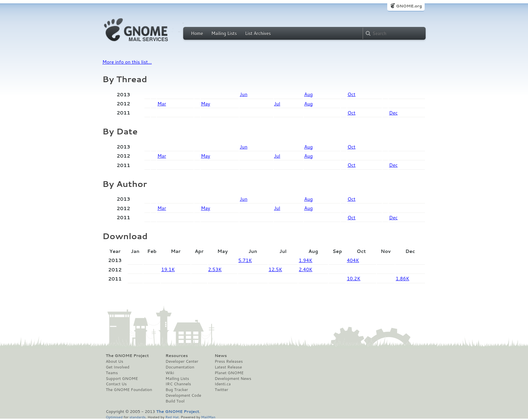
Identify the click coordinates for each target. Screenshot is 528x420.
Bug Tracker (177, 390)
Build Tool (175, 401)
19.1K (168, 269)
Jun (244, 94)
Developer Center (182, 361)
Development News (233, 379)
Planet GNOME (229, 373)
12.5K (275, 269)
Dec (393, 113)
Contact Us (116, 384)
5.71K (245, 260)
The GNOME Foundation (129, 390)
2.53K (215, 269)
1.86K (402, 279)
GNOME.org (409, 6)
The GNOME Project (127, 356)
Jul (277, 104)
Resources (177, 356)
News (221, 356)
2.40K (305, 269)
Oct (352, 94)
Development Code (184, 395)
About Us (114, 361)
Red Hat (172, 417)
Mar (162, 104)
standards (137, 417)
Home (197, 33)
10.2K (354, 279)
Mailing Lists (224, 33)
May (206, 104)
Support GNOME (122, 379)
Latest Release (228, 367)
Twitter (221, 390)
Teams (112, 373)
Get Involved (118, 367)
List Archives (258, 33)
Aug (308, 94)
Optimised (114, 417)
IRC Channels (178, 384)
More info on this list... (127, 62)
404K (353, 260)
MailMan (208, 417)
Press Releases (228, 361)
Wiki (170, 373)
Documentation (180, 367)
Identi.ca (223, 384)
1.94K (305, 260)
